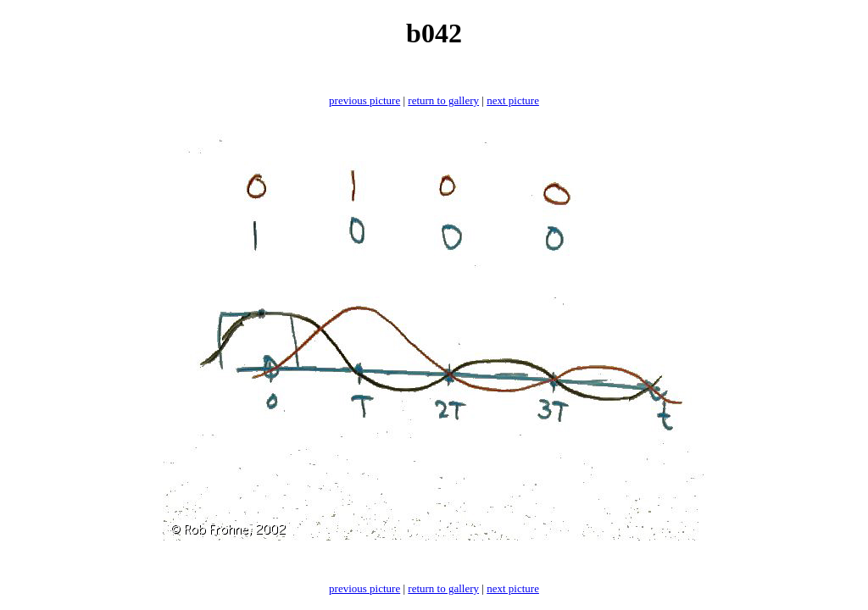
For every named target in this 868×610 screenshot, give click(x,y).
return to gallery (443, 100)
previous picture (364, 100)
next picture (513, 100)
